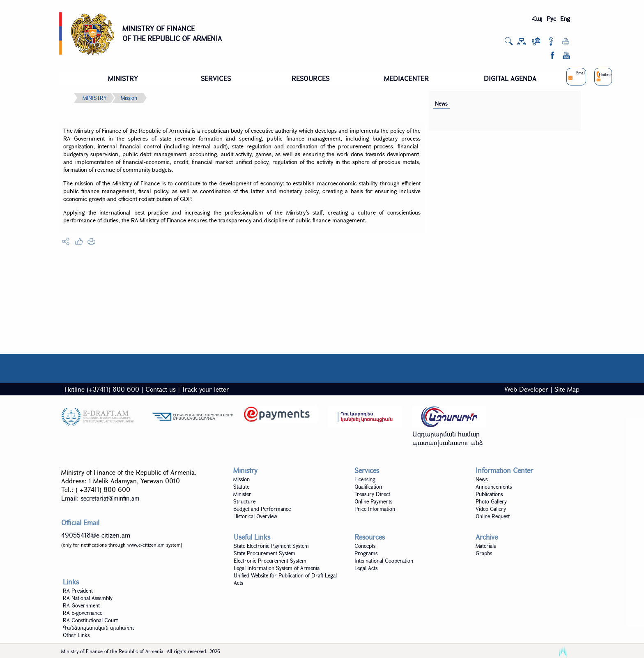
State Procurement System (264, 553)
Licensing (365, 479)
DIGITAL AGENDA (510, 78)
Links (71, 582)
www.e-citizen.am (146, 545)
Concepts (365, 546)
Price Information (375, 509)
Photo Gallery (491, 501)
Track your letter (205, 389)
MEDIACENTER (406, 78)
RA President (78, 591)
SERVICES (216, 78)
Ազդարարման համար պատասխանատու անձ (448, 438)
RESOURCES (310, 78)
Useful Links (252, 537)
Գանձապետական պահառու (98, 628)
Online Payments (373, 501)
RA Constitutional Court (90, 620)
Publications (489, 494)
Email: (100, 498)
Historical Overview (255, 516)
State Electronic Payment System (271, 546)
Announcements (494, 487)
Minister (242, 494)
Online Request (493, 516)
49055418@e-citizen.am (96, 535)
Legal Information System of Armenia (277, 568)
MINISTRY (123, 78)
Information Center (504, 470)
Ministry (245, 470)
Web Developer (526, 389)
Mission (129, 98)
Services (367, 470)
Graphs (484, 553)
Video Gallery (491, 509)
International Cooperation (384, 561)
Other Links (76, 635)
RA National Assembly (88, 598)
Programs (366, 553)
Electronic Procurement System (270, 561)
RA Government (81, 605)
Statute (241, 487)
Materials (486, 546)
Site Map (567, 389)
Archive (487, 537)
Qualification (368, 487)
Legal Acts (366, 568)
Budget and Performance (262, 509)
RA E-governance (83, 613)
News (441, 104)
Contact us (161, 389)
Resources (370, 537)
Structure (244, 501)
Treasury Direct (372, 494)
